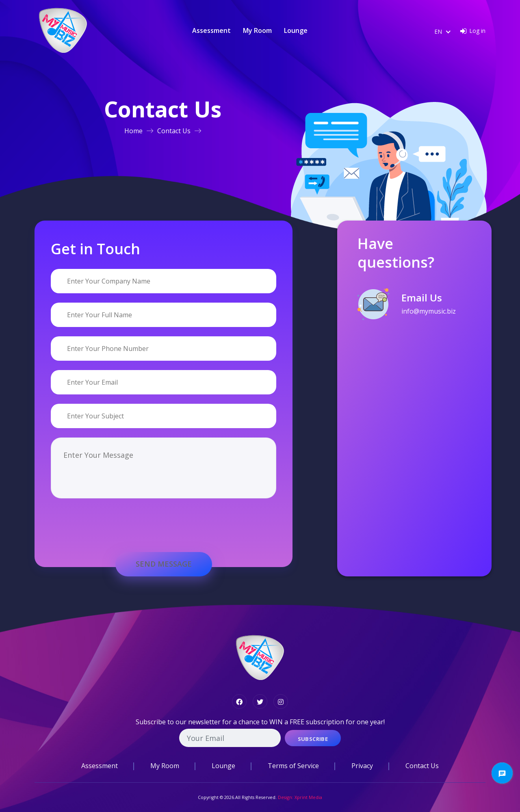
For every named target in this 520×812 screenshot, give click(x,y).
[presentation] (113, 518)
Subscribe (313, 739)
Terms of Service (293, 766)
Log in (477, 31)
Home (133, 131)
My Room (257, 30)
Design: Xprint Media (300, 797)
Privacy (362, 766)
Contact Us (174, 131)
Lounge (296, 30)
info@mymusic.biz (429, 311)
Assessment (211, 30)
